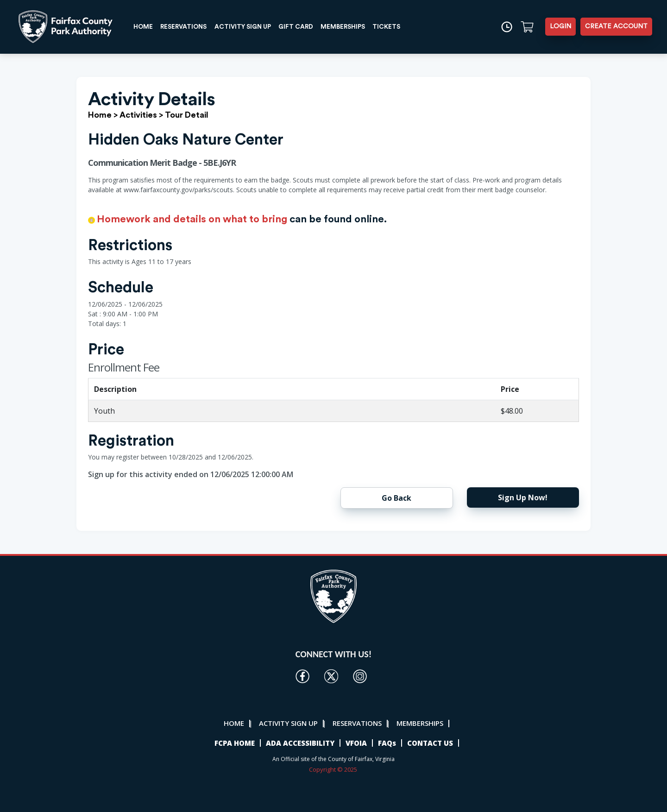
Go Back (396, 498)
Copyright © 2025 (334, 769)
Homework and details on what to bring (192, 219)
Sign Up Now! (523, 497)
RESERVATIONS (188, 26)
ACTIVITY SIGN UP (251, 26)
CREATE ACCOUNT (616, 26)
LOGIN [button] (560, 26)
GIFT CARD (307, 26)
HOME (145, 26)
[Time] (506, 27)
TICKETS (402, 26)
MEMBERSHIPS (356, 26)
